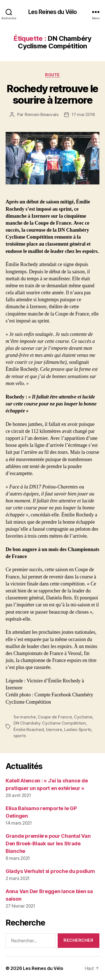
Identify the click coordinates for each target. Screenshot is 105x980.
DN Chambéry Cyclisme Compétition (50, 723)
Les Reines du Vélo (53, 12)
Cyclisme (83, 717)
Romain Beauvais (42, 114)
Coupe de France (55, 717)
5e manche (25, 717)
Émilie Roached (29, 729)
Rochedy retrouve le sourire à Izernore (53, 94)
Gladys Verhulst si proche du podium (50, 871)
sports (20, 736)
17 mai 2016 (83, 114)
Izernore (54, 729)
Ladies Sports (78, 729)
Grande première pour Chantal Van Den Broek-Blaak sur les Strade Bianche (48, 843)
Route (53, 75)
